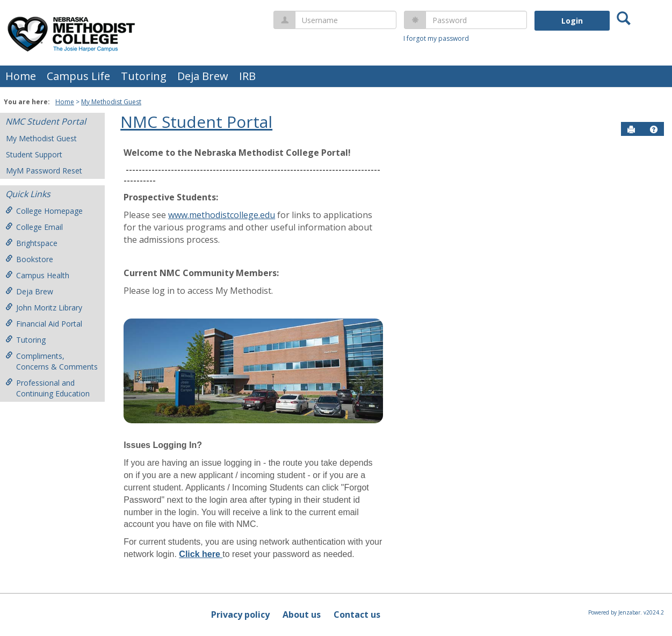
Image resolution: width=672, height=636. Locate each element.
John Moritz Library (44, 308)
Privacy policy (240, 615)
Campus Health (37, 275)
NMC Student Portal (46, 121)
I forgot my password (436, 38)
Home (21, 76)
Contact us (357, 615)
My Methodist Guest (111, 102)
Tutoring (144, 76)
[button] (654, 129)
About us (302, 615)
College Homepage (44, 211)
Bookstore (29, 259)
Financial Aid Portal (44, 324)
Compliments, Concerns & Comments (52, 361)
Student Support (34, 154)
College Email (34, 227)
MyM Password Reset (44, 171)
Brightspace (31, 243)
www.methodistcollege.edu (222, 215)
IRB (247, 76)
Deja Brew (203, 76)
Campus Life (78, 76)
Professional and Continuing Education (48, 388)
